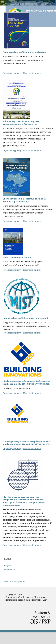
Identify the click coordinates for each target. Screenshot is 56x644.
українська (10, 570)
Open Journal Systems (14, 581)
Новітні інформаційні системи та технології (25, 318)
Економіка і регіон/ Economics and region (24, 52)
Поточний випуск (32, 73)
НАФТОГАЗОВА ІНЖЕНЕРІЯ (17, 257)
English (8, 566)
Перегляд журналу (12, 73)
